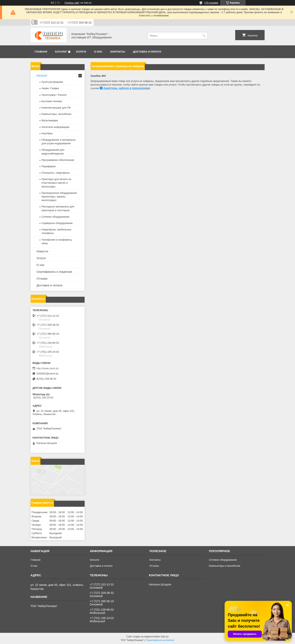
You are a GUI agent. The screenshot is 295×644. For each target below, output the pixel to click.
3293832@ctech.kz (48, 374)
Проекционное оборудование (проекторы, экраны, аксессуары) (59, 197)
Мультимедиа (50, 120)
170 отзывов (211, 3)
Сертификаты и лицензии (54, 272)
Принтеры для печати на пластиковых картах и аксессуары (56, 183)
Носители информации (55, 127)
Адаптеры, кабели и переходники (127, 88)
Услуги (81, 52)
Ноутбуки (47, 133)
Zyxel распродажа (52, 82)
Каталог (61, 52)
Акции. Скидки (50, 88)
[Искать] (204, 36)
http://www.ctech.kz (48, 368)
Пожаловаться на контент (160, 640)
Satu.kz (165, 637)
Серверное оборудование (57, 223)
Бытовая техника (52, 101)
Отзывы (42, 278)
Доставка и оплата (147, 52)
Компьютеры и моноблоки (224, 566)
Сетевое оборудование (56, 217)
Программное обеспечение (58, 160)
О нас (98, 52)
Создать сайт (72, 3)
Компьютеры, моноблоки (56, 114)
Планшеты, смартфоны (56, 173)
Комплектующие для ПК (56, 108)
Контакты (118, 52)
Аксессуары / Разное (54, 95)
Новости (42, 251)
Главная (41, 52)
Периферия (49, 166)
